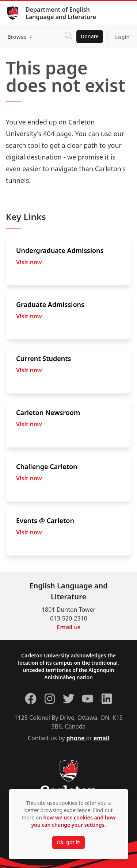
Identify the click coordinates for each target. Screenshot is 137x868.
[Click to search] (68, 37)
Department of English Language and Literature (61, 13)
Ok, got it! (68, 842)
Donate (90, 36)
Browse (17, 37)
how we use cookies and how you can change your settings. (73, 821)
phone (76, 738)
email (101, 738)
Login (122, 37)
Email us (69, 627)
